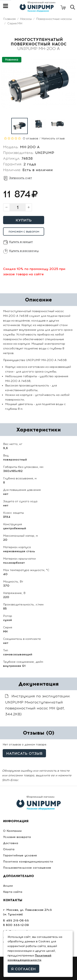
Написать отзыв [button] (24, 753)
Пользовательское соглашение (27, 868)
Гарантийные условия (20, 855)
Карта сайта (13, 892)
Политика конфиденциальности (28, 862)
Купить (24, 220)
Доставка (11, 843)
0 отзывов (30, 138)
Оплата (9, 849)
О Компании (12, 831)
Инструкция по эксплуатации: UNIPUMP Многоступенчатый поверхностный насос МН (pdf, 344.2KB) (38, 705)
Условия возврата (17, 837)
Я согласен (23, 969)
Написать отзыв (53, 138)
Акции (8, 886)
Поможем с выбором (24, 232)
